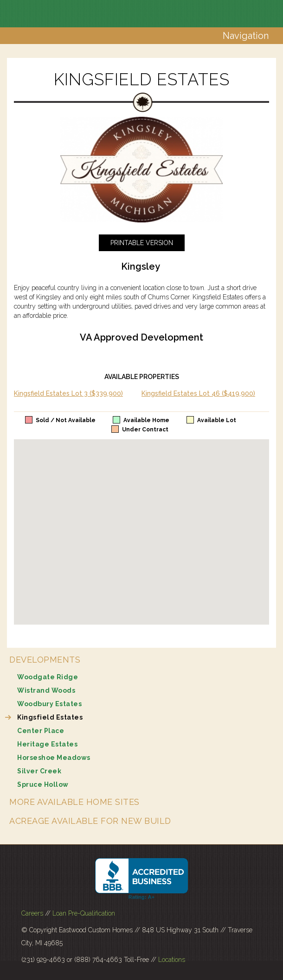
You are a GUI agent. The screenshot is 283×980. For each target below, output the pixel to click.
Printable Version (142, 243)
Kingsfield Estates (50, 717)
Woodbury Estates (49, 704)
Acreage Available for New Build (90, 821)
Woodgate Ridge (48, 677)
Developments (45, 660)
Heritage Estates (47, 744)
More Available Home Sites (74, 802)
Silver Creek (39, 771)
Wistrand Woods (46, 690)
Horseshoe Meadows (54, 758)
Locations (172, 960)
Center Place (41, 731)
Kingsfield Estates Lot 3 (68, 393)
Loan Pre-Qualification (84, 913)
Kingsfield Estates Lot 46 (198, 393)
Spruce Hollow (43, 784)
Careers (32, 913)
